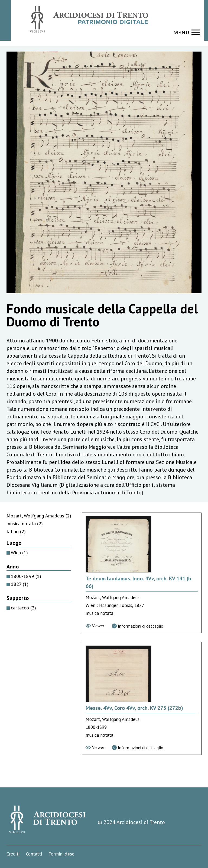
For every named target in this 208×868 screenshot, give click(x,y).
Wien (19, 553)
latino (16, 531)
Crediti (13, 854)
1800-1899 (26, 576)
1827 (20, 584)
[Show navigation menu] (186, 32)
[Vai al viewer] (95, 626)
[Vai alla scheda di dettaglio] (138, 626)
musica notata (25, 524)
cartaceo (23, 608)
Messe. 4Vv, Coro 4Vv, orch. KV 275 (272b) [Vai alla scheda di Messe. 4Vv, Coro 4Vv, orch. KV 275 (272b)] (134, 708)
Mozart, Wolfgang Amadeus (39, 516)
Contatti (34, 854)
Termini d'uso (61, 854)
